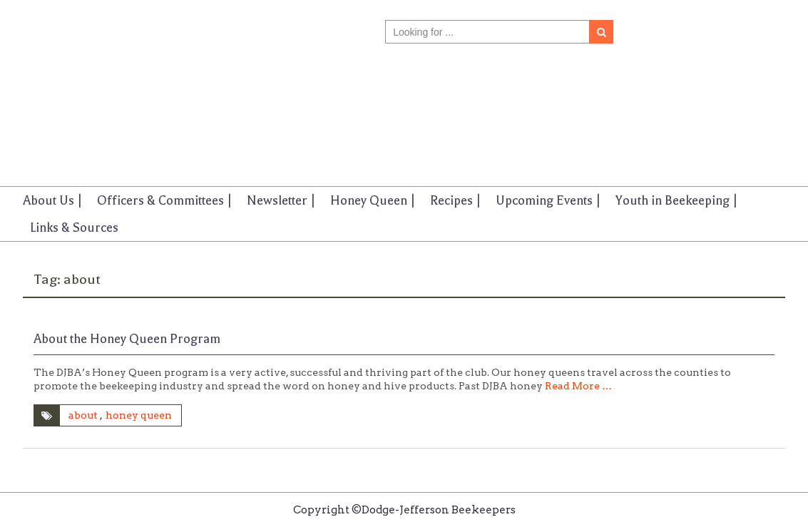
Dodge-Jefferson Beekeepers (93, 81)
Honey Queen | (373, 200)
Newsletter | (281, 200)
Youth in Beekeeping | (677, 200)
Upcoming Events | (548, 200)
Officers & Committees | (165, 200)
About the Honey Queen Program (127, 339)
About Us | (53, 200)
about (83, 415)
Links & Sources (74, 227)
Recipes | (456, 200)
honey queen (139, 415)
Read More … (578, 386)
